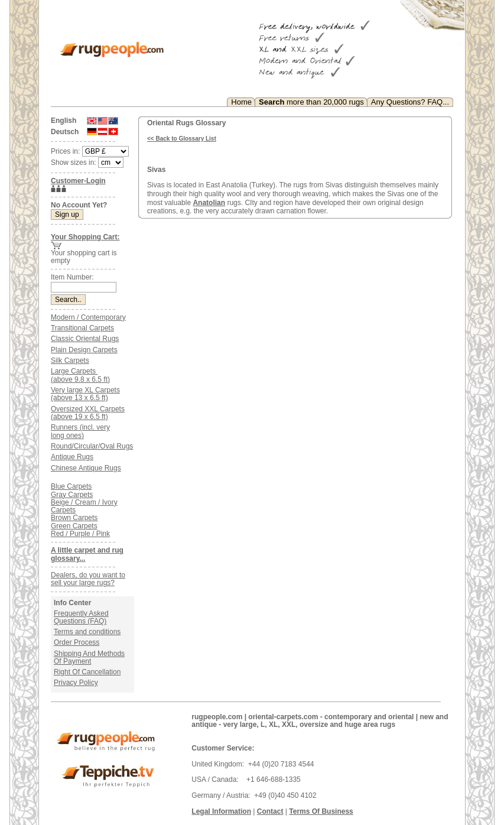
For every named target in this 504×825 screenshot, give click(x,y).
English (64, 121)
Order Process (77, 642)
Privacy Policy (76, 683)
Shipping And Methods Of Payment (89, 657)
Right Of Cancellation (87, 672)
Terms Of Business (321, 811)
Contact (270, 811)
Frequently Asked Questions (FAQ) (81, 617)
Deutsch (65, 132)
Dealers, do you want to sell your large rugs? (88, 579)
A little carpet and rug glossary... (87, 554)
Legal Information (221, 811)
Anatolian (209, 203)
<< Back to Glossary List (182, 139)
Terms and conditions (87, 632)
